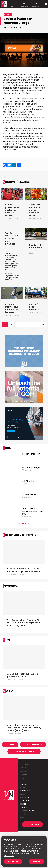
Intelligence (25, 791)
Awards (24, 807)
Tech (23, 814)
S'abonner (36, 4)
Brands (23, 788)
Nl (46, 4)
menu (13, 4)
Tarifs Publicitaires (26, 752)
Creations (25, 797)
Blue (22, 817)
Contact (34, 824)
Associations (26, 801)
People (23, 804)
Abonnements (35, 745)
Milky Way (25, 768)
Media (23, 794)
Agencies (24, 784)
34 (43, 324)
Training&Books (27, 811)
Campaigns (25, 764)
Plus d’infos (9, 856)
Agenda (24, 775)
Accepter (13, 861)
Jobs (12, 745)
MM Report (25, 771)
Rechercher (24, 4)
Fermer (37, 861)
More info (24, 523)
